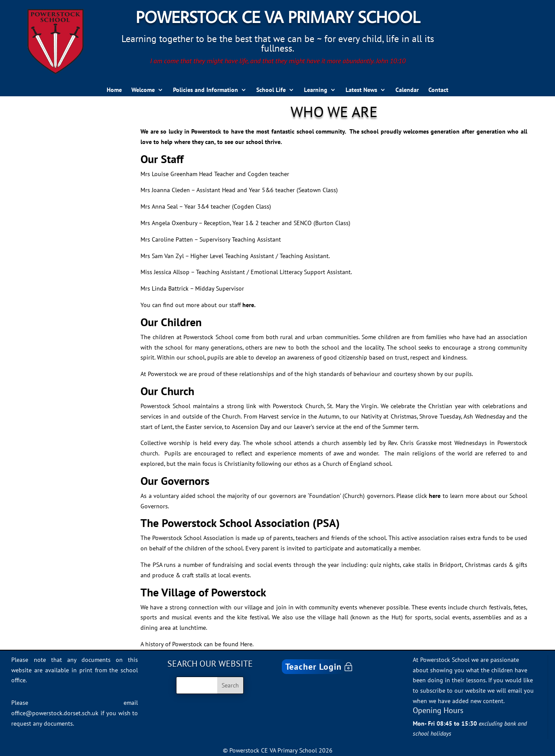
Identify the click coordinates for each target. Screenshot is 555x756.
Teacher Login (313, 667)
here (435, 496)
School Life (271, 90)
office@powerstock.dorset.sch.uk (55, 713)
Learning (316, 90)
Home (114, 90)
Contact (438, 90)
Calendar (407, 90)
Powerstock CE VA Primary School (278, 17)
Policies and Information (206, 90)
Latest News (361, 90)
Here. (247, 644)
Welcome (143, 90)
